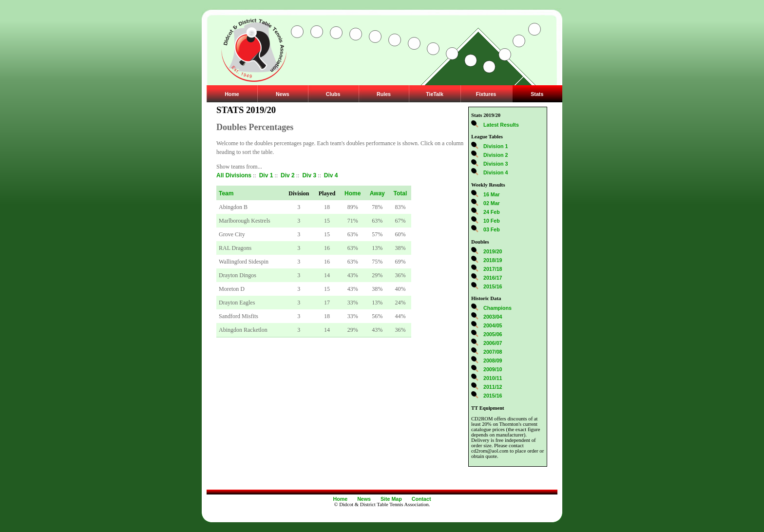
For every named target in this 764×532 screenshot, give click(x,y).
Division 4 (496, 172)
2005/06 (493, 334)
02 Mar (492, 203)
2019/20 (493, 251)
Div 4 (331, 175)
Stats (537, 94)
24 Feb (492, 212)
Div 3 (309, 175)
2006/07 (493, 343)
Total (401, 193)
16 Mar (492, 194)
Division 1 (496, 146)
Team (226, 193)
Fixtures (486, 94)
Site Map (391, 499)
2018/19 (493, 260)
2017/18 (493, 269)
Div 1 (266, 175)
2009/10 (493, 369)
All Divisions (234, 175)
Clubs (333, 94)
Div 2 (288, 175)
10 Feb (492, 221)
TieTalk (435, 94)
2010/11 (493, 378)
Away (377, 193)
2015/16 (493, 286)
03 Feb (492, 229)
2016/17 (493, 278)
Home (232, 94)
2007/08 (493, 352)
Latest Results (501, 125)
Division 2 (496, 155)
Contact (421, 499)
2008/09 (493, 361)
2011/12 (493, 387)
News (283, 94)
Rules (384, 94)
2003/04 (493, 317)
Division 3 (496, 164)
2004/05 (493, 325)
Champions (497, 308)
